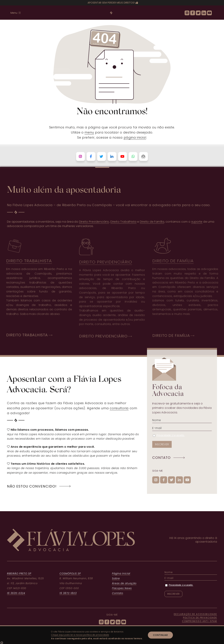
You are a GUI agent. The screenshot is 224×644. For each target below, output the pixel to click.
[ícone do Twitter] (198, 13)
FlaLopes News (122, 588)
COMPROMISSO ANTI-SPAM (199, 621)
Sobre (116, 578)
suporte (197, 222)
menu (89, 132)
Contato (118, 593)
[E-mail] (182, 431)
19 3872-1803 (68, 593)
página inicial (135, 137)
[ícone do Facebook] (193, 13)
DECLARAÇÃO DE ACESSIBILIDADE (195, 614)
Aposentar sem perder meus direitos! (110, 3)
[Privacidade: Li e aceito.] (154, 438)
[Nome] (182, 423)
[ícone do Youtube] (209, 13)
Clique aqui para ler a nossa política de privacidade (80, 635)
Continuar (160, 635)
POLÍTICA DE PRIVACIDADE (200, 618)
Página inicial (121, 573)
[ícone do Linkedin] (204, 13)
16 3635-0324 (16, 593)
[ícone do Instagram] (187, 13)
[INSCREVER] (162, 447)
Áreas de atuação (124, 583)
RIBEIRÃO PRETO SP (19, 573)
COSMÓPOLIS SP (70, 573)
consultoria (119, 408)
